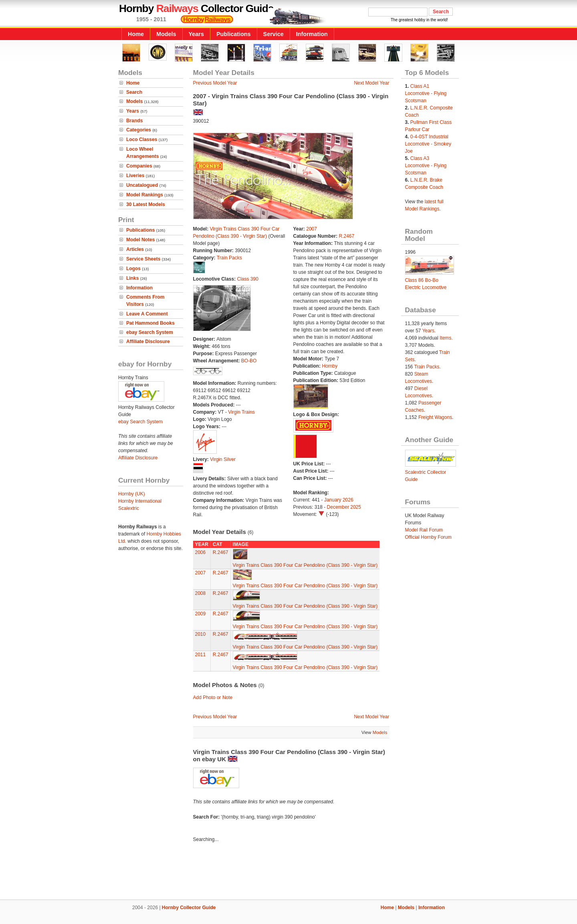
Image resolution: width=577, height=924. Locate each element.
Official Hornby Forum (428, 537)
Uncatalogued (142, 185)
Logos (133, 269)
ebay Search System (150, 332)
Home (136, 34)
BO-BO (249, 361)
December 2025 (344, 507)
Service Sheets (143, 259)
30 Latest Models (146, 204)
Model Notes (140, 240)
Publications (234, 34)
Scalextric (129, 508)
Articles (135, 249)
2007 (312, 229)
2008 (201, 593)
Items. (446, 338)
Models (166, 34)
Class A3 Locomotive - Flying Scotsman (426, 166)
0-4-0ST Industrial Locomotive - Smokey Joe (428, 144)
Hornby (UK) (132, 494)
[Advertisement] (288, 872)
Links (132, 278)
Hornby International (140, 501)
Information (312, 34)
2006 (201, 552)
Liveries (135, 176)
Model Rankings (145, 195)
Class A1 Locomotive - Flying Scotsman (426, 93)
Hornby (330, 366)
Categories (139, 130)
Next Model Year (371, 83)
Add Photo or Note (213, 698)
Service (273, 34)
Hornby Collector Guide (189, 908)
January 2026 (339, 500)
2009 (201, 614)
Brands (134, 121)
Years (196, 34)
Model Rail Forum (424, 530)
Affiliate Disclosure (148, 342)
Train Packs (229, 258)
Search (134, 92)
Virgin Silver (223, 459)
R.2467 (347, 236)
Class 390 (248, 279)
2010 (201, 634)
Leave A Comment (147, 314)
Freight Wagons (435, 417)
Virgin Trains (241, 412)
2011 (201, 655)
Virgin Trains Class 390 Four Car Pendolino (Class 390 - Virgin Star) (305, 565)
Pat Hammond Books (150, 323)
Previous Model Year (215, 83)
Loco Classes (142, 140)
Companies (139, 166)
